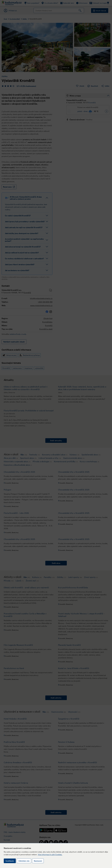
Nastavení (38, 861)
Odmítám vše (24, 861)
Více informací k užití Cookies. (50, 854)
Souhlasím (10, 861)
